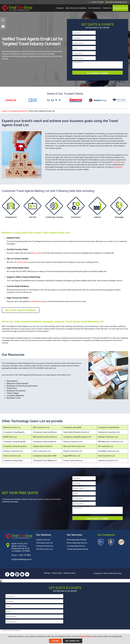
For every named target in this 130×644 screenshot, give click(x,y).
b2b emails (36, 253)
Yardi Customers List (106, 456)
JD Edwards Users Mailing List (45, 460)
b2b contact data (20, 262)
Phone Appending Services (77, 543)
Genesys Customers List (13, 451)
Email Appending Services (77, 540)
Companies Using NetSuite (109, 427)
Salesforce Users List (12, 427)
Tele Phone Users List (44, 549)
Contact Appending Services (78, 549)
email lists (119, 167)
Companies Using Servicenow (15, 446)
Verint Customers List (12, 456)
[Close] (1, 581)
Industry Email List (19, 111)
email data (116, 162)
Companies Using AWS (72, 427)
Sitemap (47, 573)
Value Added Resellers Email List (76, 432)
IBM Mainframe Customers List (110, 442)
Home (5, 111)
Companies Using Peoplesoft (45, 442)
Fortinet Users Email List (73, 460)
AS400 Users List (10, 437)
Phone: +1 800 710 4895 (21, 555)
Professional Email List (45, 546)
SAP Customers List (41, 427)
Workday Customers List (108, 437)
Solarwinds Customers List (109, 432)
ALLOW (55, 641)
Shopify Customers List (73, 451)
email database (35, 301)
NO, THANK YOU (73, 641)
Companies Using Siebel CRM (45, 456)
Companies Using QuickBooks (45, 432)
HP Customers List (106, 446)
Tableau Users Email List (43, 446)
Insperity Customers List (108, 460)
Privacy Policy (57, 573)
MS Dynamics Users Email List (45, 437)
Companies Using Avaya (13, 460)
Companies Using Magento (14, 432)
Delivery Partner (69, 573)
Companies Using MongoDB (14, 442)
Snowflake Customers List (109, 451)
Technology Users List (44, 543)
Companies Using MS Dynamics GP (77, 437)
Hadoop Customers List (73, 442)
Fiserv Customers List (42, 451)
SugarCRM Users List (72, 456)
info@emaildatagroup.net (22, 559)
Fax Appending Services (76, 546)
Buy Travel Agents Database (21, 310)
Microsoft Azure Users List (74, 446)
